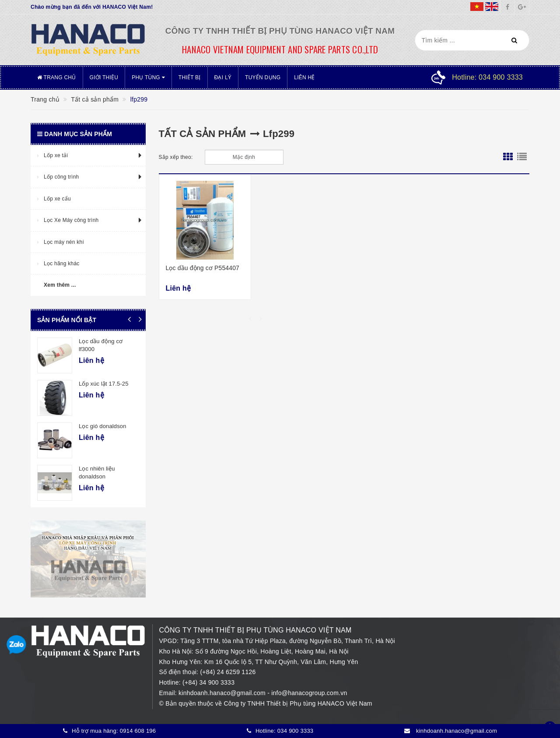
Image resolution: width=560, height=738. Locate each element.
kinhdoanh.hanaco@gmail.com (223, 693)
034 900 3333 (296, 731)
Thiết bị (190, 77)
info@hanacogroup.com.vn (309, 693)
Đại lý (223, 77)
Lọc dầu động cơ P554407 (203, 268)
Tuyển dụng (263, 77)
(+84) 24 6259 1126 (228, 672)
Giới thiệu (104, 77)
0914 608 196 (138, 731)
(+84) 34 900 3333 (208, 682)
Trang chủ (57, 77)
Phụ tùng (148, 77)
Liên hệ (304, 77)
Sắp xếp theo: (176, 157)
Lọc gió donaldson (103, 426)
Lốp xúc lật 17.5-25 (104, 384)
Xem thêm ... (60, 285)
